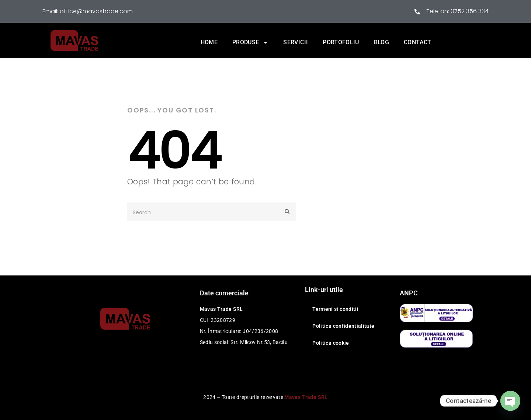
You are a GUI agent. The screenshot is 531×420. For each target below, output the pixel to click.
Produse (250, 42)
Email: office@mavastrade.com (88, 11)
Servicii (296, 42)
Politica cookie (331, 343)
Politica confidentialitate (343, 326)
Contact (417, 42)
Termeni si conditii (335, 309)
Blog (381, 42)
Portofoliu (341, 42)
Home (209, 42)
